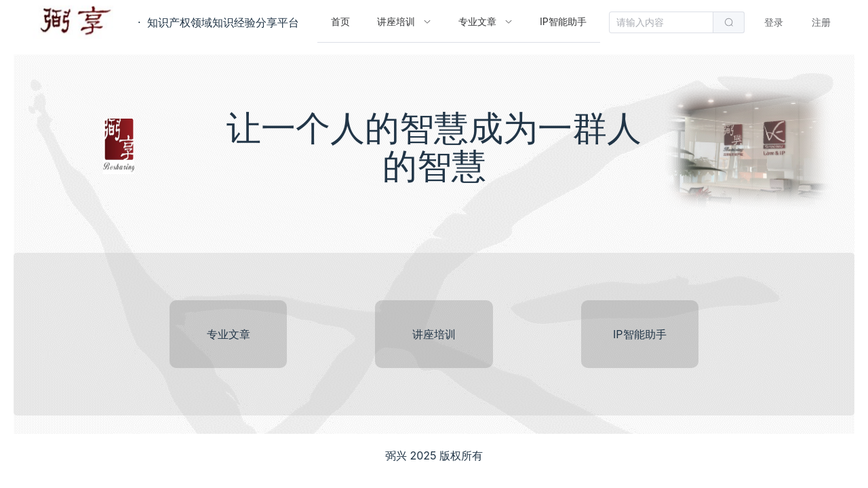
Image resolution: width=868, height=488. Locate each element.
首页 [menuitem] (340, 21)
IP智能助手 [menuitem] (563, 21)
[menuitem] (404, 22)
